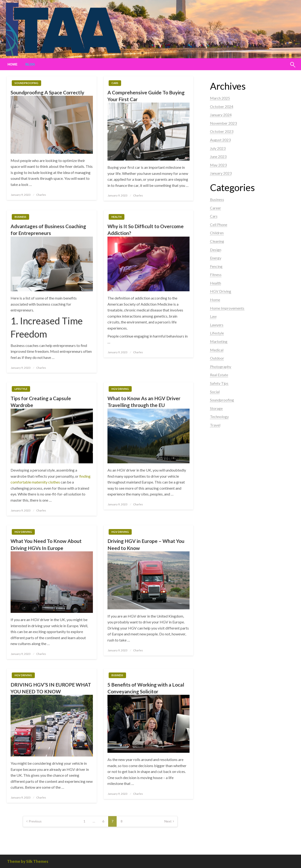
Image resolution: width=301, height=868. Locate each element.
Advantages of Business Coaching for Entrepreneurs (48, 230)
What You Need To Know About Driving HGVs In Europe (46, 544)
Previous (35, 821)
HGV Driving (120, 389)
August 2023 (220, 140)
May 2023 (218, 165)
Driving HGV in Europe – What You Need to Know (146, 544)
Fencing (216, 266)
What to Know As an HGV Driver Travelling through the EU (144, 402)
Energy (216, 258)
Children (217, 233)
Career (216, 208)
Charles (41, 195)
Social (215, 392)
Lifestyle (21, 389)
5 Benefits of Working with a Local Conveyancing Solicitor (146, 688)
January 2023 (221, 173)
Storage (216, 408)
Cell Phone (219, 225)
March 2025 (220, 98)
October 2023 (222, 131)
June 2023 (218, 156)
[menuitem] (12, 64)
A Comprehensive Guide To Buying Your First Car (146, 96)
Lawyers (217, 325)
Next (168, 821)
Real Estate (219, 375)
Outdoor (217, 358)
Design (216, 250)
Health (117, 217)
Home (12, 64)
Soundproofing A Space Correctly (47, 92)
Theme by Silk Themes (28, 861)
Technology (219, 417)
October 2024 (222, 106)
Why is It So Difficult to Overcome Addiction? (146, 230)
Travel (215, 425)
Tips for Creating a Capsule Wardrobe (41, 402)
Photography (221, 367)
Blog (30, 64)
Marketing (219, 341)
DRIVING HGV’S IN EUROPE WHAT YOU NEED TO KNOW (51, 688)
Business (20, 217)
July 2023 (218, 148)
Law (213, 316)
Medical (217, 350)
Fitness (216, 275)
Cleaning (217, 241)
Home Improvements (227, 308)
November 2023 (223, 123)
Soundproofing (26, 83)
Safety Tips (219, 383)
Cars (115, 83)
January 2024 (221, 115)
